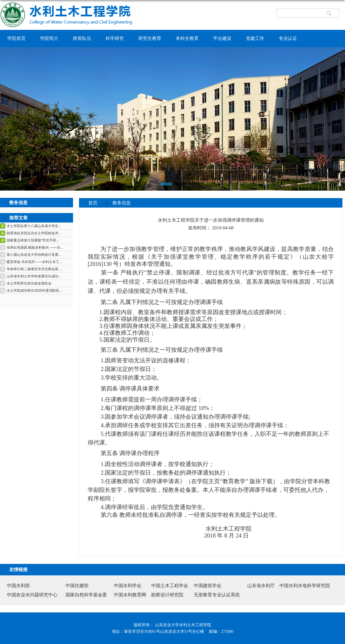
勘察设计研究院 (167, 595)
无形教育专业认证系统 (217, 595)
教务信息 (122, 203)
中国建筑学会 (208, 586)
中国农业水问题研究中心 (32, 595)
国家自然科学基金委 (86, 595)
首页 (93, 203)
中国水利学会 (128, 586)
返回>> (332, 212)
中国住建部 (77, 586)
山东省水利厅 (261, 586)
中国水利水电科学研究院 (305, 586)
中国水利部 (18, 586)
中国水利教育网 (130, 595)
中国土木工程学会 (170, 586)
